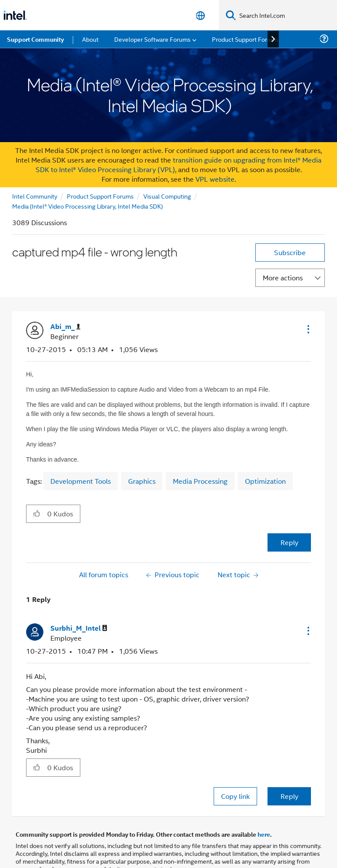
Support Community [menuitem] (35, 39)
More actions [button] (283, 278)
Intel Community (35, 196)
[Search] (231, 15)
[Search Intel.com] (286, 15)
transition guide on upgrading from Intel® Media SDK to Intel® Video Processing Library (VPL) (179, 165)
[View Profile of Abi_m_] (65, 327)
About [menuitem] (90, 39)
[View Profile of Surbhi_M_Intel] (79, 628)
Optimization (265, 481)
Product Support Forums (100, 196)
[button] (307, 329)
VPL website (215, 179)
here (264, 834)
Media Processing (200, 481)
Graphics (142, 481)
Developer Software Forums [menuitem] (152, 39)
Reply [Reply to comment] (289, 796)
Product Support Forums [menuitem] (245, 39)
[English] (200, 15)
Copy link (235, 796)
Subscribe (290, 252)
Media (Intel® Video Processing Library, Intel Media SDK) (88, 206)
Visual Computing (167, 196)
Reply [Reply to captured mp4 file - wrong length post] (289, 542)
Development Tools (81, 481)
